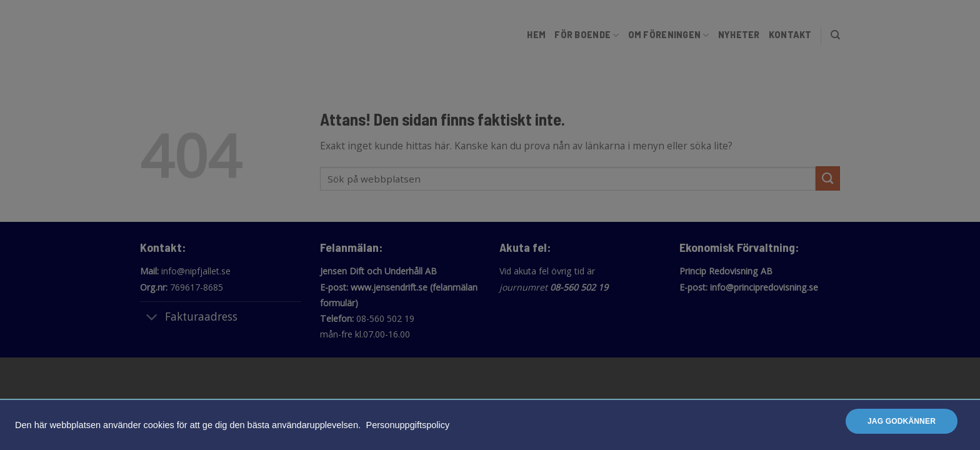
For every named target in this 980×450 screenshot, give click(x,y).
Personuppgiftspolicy (408, 425)
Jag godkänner (902, 421)
